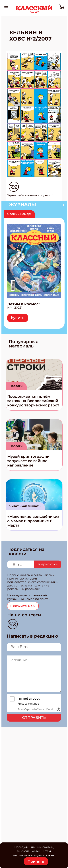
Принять (36, 861)
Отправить (34, 718)
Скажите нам (23, 606)
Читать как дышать (25, 506)
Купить (18, 318)
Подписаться (48, 564)
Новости (16, 386)
